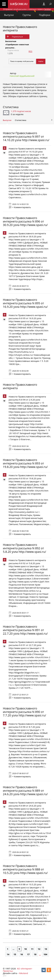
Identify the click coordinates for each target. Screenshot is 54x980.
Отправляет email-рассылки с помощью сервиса (27, 9)
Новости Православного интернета (20, 29)
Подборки (46, 14)
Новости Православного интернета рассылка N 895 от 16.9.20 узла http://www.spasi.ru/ (25, 303)
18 (35, 954)
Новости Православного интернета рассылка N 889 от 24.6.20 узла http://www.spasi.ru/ (25, 791)
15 (15, 954)
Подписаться (17, 37)
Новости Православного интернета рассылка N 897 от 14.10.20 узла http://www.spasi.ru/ (26, 137)
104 (45, 954)
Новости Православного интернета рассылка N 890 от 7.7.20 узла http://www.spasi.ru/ (24, 712)
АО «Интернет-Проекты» (18, 970)
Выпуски (11, 14)
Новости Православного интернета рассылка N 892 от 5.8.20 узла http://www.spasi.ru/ (24, 548)
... (13, 949)
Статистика (11, 107)
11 (32, 949)
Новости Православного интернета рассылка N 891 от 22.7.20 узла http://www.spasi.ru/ (25, 630)
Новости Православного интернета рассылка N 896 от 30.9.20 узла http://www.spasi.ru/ (25, 221)
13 (46, 949)
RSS (30, 51)
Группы (29, 14)
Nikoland (23, 973)
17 (28, 954)
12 (39, 949)
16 (22, 954)
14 (8, 954)
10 (25, 949)
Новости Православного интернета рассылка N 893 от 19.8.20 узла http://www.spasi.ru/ (25, 463)
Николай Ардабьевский (22, 76)
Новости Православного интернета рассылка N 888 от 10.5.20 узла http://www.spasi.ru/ (25, 869)
